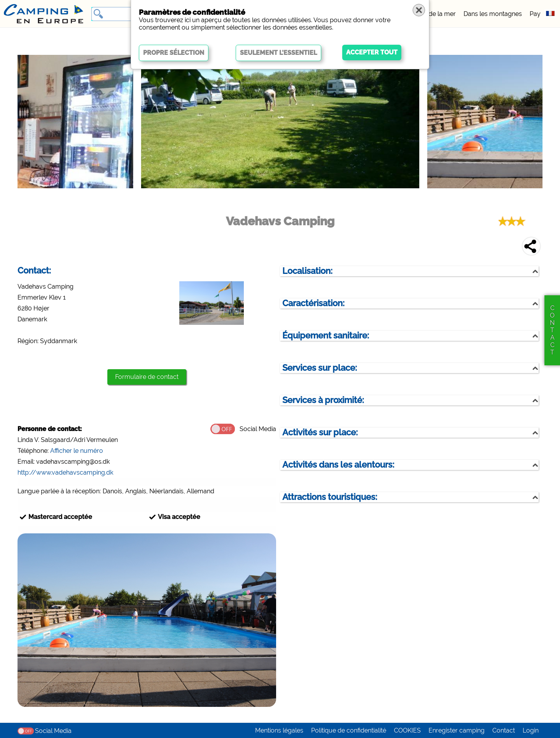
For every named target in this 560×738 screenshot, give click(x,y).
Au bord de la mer (430, 14)
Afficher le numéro (77, 451)
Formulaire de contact (147, 377)
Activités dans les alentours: (338, 465)
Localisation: (307, 271)
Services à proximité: (323, 400)
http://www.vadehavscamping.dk (65, 472)
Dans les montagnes (493, 14)
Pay (535, 14)
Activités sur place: (320, 432)
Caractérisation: (313, 303)
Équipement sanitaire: (326, 336)
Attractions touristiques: (330, 497)
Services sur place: (320, 368)
